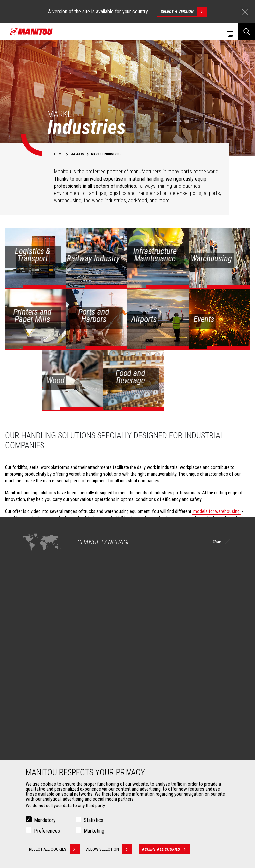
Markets (30, 654)
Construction (37, 674)
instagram (203, 622)
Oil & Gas (33, 689)
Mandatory (45, 820)
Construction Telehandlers (162, 666)
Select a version (184, 12)
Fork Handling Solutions (47, 754)
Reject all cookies (54, 849)
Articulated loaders (155, 697)
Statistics (93, 820)
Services (141, 727)
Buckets (32, 738)
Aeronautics (37, 697)
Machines (143, 654)
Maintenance (149, 754)
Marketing (94, 831)
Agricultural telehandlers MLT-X (165, 682)
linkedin (218, 622)
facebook (188, 622)
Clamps (32, 746)
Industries (34, 682)
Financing (146, 738)
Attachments (35, 727)
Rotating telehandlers (157, 689)
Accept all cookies (168, 849)
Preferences (47, 831)
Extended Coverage (155, 746)
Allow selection (111, 849)
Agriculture (35, 666)
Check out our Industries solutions (55, 576)
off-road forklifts (221, 525)
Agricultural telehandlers (160, 674)
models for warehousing (216, 511)
